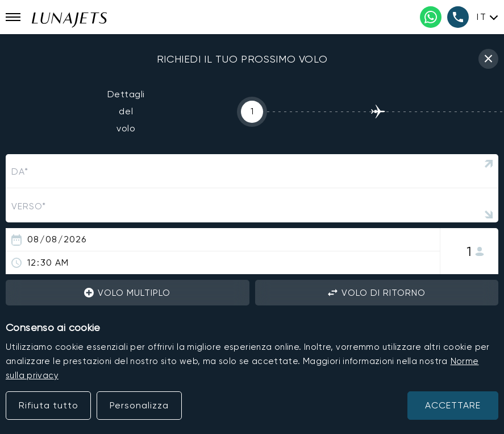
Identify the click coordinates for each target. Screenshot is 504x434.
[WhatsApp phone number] (431, 17)
